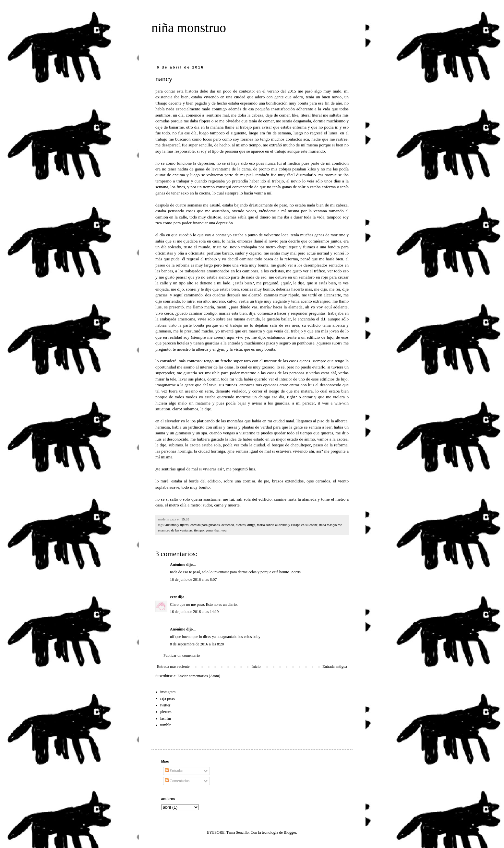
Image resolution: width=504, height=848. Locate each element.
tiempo (199, 530)
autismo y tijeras (177, 525)
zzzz (173, 597)
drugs (251, 525)
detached (228, 525)
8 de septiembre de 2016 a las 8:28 (197, 644)
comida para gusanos (205, 525)
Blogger (290, 832)
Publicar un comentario (182, 655)
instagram (168, 692)
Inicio (256, 667)
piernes (166, 712)
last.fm (166, 718)
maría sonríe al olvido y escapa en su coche (287, 525)
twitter (165, 705)
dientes (241, 525)
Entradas (174, 771)
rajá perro (168, 698)
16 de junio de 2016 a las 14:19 (194, 612)
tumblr (165, 725)
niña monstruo (189, 28)
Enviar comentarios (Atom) (199, 676)
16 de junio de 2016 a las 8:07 (193, 580)
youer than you (216, 530)
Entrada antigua (335, 667)
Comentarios (177, 781)
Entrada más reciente (173, 667)
